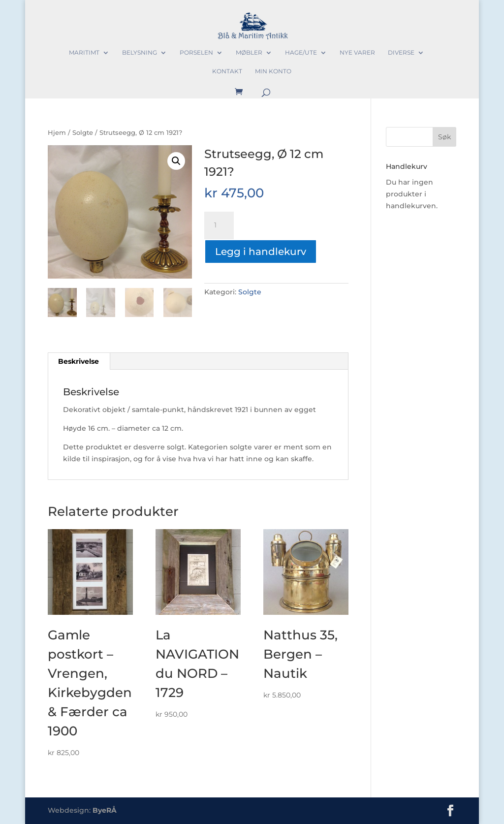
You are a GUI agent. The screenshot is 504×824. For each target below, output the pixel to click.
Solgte (83, 133)
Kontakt (227, 71)
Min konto (273, 71)
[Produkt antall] (219, 225)
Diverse (401, 53)
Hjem (57, 133)
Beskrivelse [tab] (79, 361)
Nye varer (357, 53)
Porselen (196, 53)
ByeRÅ (105, 810)
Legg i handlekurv (261, 252)
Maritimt (84, 53)
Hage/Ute (301, 53)
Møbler (249, 53)
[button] (176, 161)
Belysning (140, 53)
